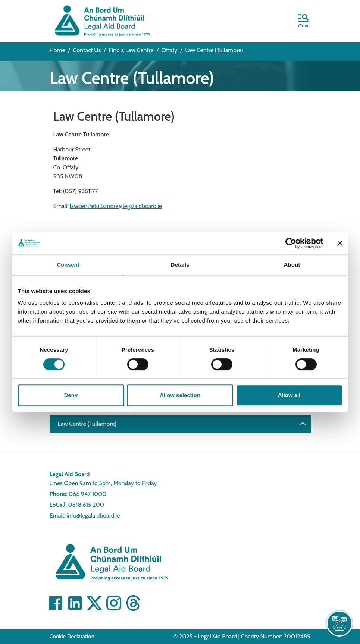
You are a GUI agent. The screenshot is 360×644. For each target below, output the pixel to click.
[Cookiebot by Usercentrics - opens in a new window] (291, 243)
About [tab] (292, 265)
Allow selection (180, 395)
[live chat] (339, 623)
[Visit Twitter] (94, 603)
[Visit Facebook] (56, 603)
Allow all (289, 395)
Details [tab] (180, 265)
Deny (71, 395)
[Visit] (114, 603)
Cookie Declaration (72, 637)
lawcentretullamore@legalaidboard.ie (116, 206)
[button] (303, 21)
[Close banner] (340, 243)
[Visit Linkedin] (75, 603)
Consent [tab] (68, 265)
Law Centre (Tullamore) (87, 424)
